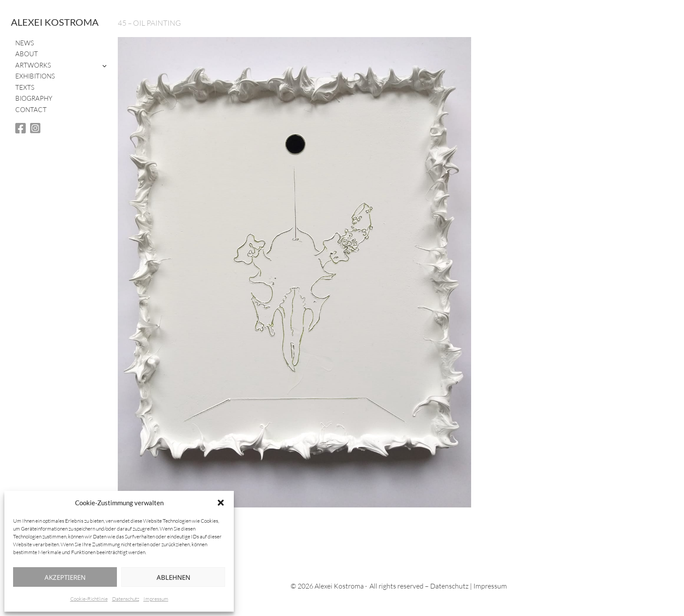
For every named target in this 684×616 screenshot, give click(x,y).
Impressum (156, 599)
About (27, 54)
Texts (25, 87)
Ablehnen (173, 577)
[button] (221, 503)
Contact (31, 110)
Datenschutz (126, 599)
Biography (34, 98)
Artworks (33, 65)
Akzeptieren (65, 577)
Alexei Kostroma (55, 22)
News (25, 43)
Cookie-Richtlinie (89, 599)
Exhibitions (35, 76)
